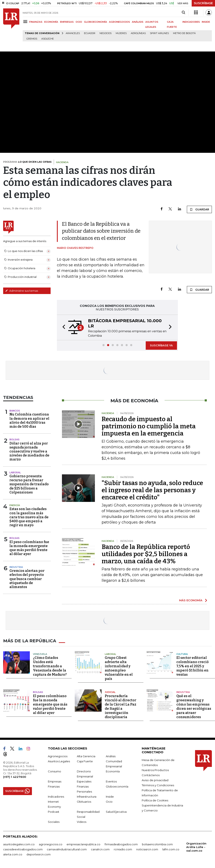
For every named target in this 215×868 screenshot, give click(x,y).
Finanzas (54, 786)
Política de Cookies (155, 800)
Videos (82, 822)
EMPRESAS (67, 22)
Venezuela (40, 654)
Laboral (15, 472)
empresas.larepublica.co (83, 844)
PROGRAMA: (27, 162)
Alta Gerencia (86, 756)
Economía (113, 771)
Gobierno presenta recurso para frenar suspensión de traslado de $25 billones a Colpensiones (29, 484)
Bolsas (14, 439)
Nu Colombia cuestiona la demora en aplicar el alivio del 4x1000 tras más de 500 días (29, 420)
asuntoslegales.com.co (19, 844)
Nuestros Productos (155, 770)
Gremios (32, 39)
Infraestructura (87, 797)
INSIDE (206, 22)
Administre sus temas (22, 291)
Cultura (182, 654)
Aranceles (73, 33)
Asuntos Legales (59, 761)
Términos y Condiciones (158, 785)
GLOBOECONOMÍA (96, 22)
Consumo (54, 771)
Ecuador (90, 33)
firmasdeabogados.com (121, 844)
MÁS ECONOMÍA (191, 600)
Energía (15, 505)
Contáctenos (151, 775)
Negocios (106, 33)
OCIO (79, 22)
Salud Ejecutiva (116, 812)
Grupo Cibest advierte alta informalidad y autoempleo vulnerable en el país (119, 668)
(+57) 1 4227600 (15, 777)
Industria (16, 567)
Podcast (54, 812)
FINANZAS (36, 22)
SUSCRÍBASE (203, 3)
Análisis (111, 756)
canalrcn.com (100, 849)
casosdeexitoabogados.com (23, 849)
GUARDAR (199, 209)
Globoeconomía (117, 786)
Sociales (54, 822)
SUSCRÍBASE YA (161, 345)
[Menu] (26, 22)
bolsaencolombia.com (157, 844)
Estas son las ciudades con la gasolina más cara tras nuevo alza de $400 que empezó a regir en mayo (29, 517)
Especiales (84, 781)
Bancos (15, 411)
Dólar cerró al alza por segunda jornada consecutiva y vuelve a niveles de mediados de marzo (29, 451)
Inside (110, 797)
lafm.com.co (171, 849)
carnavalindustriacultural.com (67, 849)
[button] (63, 327)
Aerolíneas (138, 33)
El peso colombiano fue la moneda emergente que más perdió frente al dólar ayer (29, 548)
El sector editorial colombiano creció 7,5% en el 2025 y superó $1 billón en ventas (193, 666)
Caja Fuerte (85, 761)
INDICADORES (191, 22)
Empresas (55, 781)
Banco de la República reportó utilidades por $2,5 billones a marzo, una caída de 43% (146, 554)
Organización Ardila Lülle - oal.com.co (196, 847)
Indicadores (56, 797)
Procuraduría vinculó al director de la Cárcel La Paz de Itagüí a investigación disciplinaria (121, 706)
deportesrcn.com (39, 854)
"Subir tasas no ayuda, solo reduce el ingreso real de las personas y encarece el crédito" (152, 490)
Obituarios (84, 802)
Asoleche (48, 39)
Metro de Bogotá (184, 33)
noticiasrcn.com (147, 849)
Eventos (111, 781)
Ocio (109, 802)
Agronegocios (58, 756)
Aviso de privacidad (155, 780)
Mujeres (121, 33)
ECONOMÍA (51, 22)
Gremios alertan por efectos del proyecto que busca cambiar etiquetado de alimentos (27, 579)
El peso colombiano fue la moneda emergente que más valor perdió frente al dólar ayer (50, 704)
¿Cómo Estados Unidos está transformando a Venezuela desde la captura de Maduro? (50, 666)
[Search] (183, 13)
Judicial (110, 692)
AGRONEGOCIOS (119, 22)
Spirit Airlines (159, 33)
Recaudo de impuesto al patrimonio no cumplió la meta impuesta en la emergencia (149, 426)
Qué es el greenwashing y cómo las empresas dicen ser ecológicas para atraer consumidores (194, 706)
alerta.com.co (13, 854)
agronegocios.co (51, 844)
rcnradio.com (123, 849)
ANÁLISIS (138, 22)
